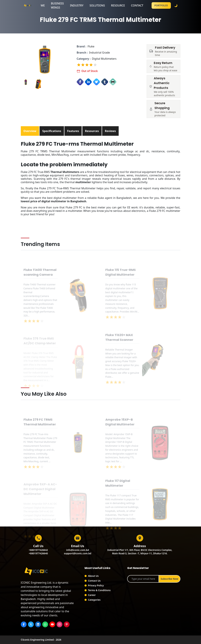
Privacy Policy (96, 585)
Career (92, 595)
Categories (94, 600)
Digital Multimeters (104, 58)
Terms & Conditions (99, 590)
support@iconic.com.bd (78, 553)
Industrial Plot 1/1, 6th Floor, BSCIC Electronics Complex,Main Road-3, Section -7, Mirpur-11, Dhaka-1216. (140, 552)
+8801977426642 (38, 550)
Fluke (91, 46)
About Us (93, 576)
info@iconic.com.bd (77, 550)
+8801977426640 (38, 553)
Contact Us (94, 581)
